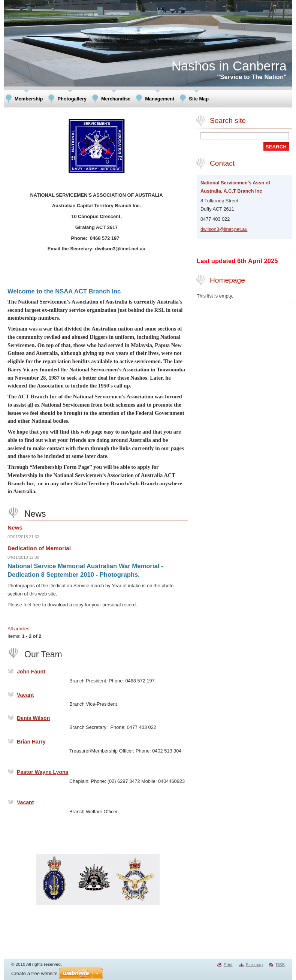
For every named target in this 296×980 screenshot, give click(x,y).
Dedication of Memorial (39, 548)
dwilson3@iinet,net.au (224, 229)
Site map (254, 965)
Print (228, 965)
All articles (18, 629)
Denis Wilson (33, 718)
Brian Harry (31, 742)
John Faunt (31, 672)
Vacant (25, 695)
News (15, 527)
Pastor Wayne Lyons (43, 772)
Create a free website (34, 973)
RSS (280, 965)
